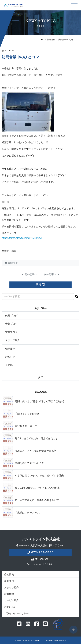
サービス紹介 (12, 600)
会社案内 (9, 574)
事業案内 (9, 581)
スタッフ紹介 (13, 340)
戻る (40, 285)
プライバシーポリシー (16, 613)
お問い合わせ (12, 607)
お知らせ (10, 357)
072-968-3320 (42, 552)
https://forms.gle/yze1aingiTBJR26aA (22, 238)
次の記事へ (51, 274)
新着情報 (51, 39)
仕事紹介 (10, 349)
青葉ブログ (11, 324)
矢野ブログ (11, 316)
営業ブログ (13, 263)
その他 (9, 365)
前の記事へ (30, 274)
